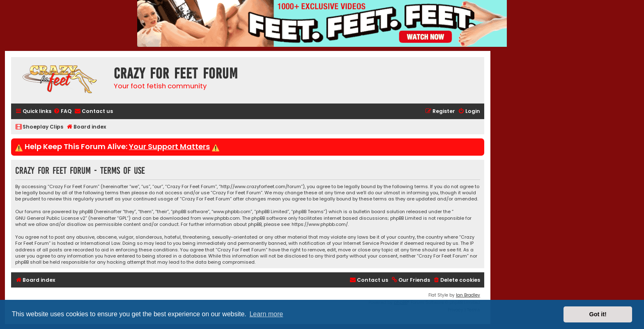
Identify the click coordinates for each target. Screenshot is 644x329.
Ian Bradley (468, 295)
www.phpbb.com (221, 218)
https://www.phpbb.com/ (320, 224)
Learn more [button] (266, 314)
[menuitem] (62, 112)
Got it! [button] (598, 314)
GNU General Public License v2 (50, 218)
